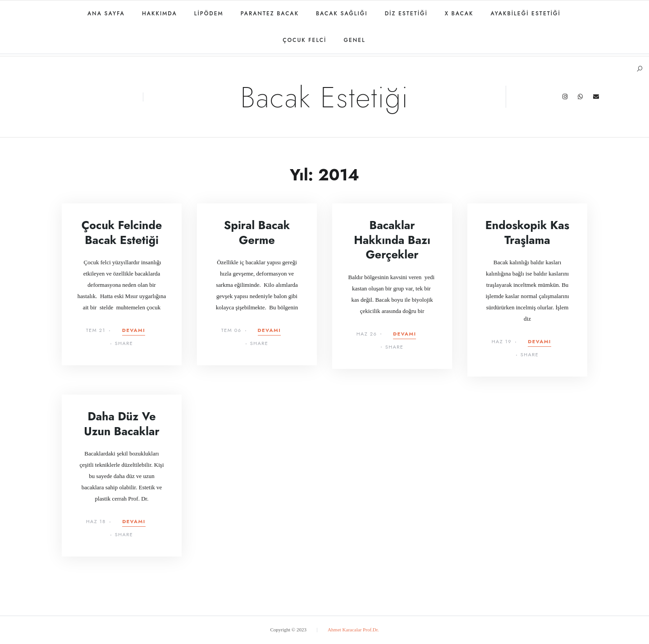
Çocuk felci (304, 40)
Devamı (134, 331)
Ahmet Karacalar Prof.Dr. (353, 630)
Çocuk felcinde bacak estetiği (122, 232)
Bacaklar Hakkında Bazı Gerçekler (392, 240)
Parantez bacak (270, 14)
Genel (354, 40)
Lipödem (209, 14)
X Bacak (459, 14)
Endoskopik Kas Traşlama (527, 232)
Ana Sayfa (106, 14)
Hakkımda (160, 14)
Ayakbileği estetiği (526, 14)
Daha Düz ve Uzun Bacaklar (121, 424)
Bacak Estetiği (324, 97)
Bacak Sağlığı (342, 14)
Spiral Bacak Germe (257, 232)
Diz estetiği (406, 14)
